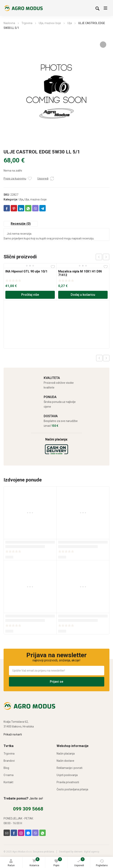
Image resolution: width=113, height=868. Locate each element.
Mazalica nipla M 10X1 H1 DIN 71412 (80, 273)
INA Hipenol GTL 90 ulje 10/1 (26, 271)
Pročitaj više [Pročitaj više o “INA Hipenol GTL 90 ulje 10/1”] (30, 295)
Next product (106, 358)
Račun (11, 863)
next (106, 257)
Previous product (99, 358)
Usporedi (80, 862)
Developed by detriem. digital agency (79, 852)
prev (99, 257)
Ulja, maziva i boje (50, 23)
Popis (58, 862)
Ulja (70, 23)
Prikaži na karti (13, 734)
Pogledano (102, 863)
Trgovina (27, 23)
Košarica (34, 862)
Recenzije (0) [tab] (21, 224)
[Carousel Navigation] (102, 257)
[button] (103, 45)
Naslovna (9, 23)
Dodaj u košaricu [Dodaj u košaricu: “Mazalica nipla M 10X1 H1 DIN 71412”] (83, 295)
